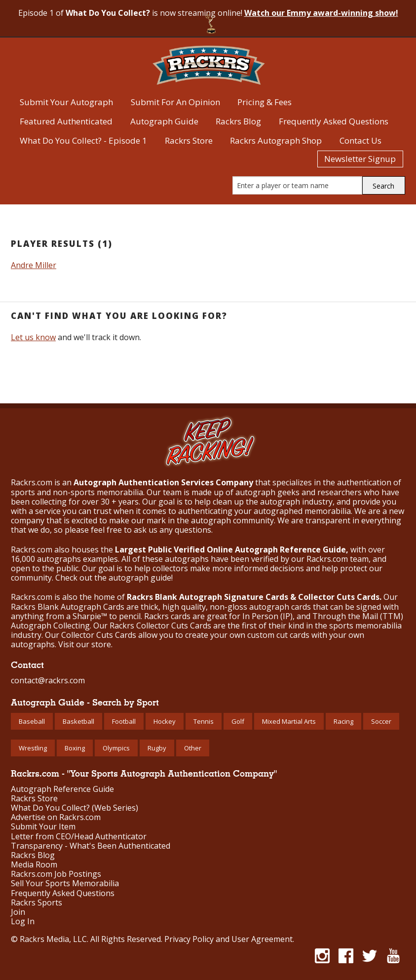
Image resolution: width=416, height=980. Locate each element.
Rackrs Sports (37, 903)
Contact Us (360, 140)
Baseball (32, 721)
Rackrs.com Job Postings (56, 874)
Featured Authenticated (66, 121)
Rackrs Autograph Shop (276, 140)
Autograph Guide (164, 121)
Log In (23, 921)
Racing (343, 721)
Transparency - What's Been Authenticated (91, 846)
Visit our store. (85, 644)
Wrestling (33, 748)
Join (18, 912)
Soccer (381, 721)
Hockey (165, 721)
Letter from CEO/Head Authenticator (79, 837)
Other (193, 748)
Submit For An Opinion (175, 102)
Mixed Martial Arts (289, 721)
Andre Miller (34, 265)
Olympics (116, 748)
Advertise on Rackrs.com (56, 817)
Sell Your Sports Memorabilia (65, 883)
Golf (238, 721)
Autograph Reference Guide (62, 789)
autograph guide (140, 578)
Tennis (204, 721)
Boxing (75, 748)
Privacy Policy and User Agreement (228, 939)
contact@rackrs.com (48, 680)
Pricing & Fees (265, 102)
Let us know (33, 337)
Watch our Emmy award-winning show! (321, 13)
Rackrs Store (189, 140)
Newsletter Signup (360, 159)
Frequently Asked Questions (334, 121)
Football (124, 721)
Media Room (34, 865)
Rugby (157, 748)
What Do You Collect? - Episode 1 (83, 140)
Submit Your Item (43, 827)
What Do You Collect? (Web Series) (75, 808)
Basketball (78, 721)
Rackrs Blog (238, 121)
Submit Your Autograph (66, 102)
